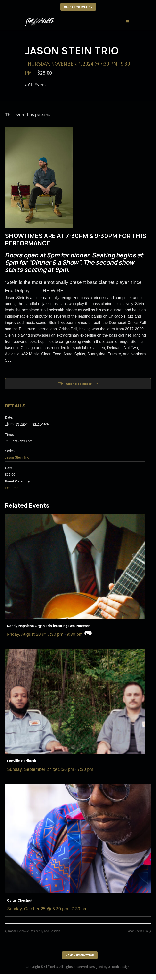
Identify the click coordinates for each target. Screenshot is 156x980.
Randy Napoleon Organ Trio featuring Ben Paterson (49, 626)
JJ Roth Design (119, 967)
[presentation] (75, 567)
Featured (12, 488)
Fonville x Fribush (22, 761)
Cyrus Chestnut (20, 900)
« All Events (37, 84)
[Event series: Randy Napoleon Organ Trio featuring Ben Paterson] (88, 633)
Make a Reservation (78, 7)
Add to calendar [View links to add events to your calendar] (79, 384)
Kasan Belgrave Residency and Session (34, 931)
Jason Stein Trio (17, 457)
